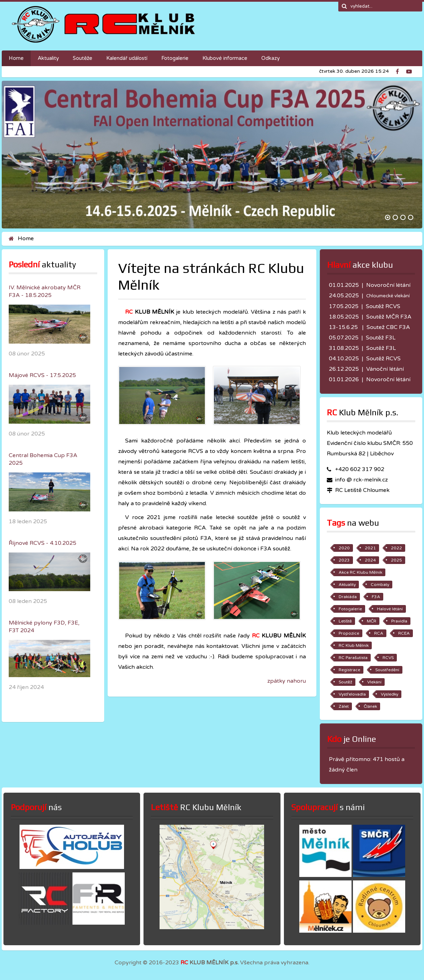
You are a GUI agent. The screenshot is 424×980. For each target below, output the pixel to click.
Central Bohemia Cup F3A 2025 (43, 459)
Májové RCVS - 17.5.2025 (42, 375)
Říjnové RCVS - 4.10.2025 (43, 543)
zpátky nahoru (287, 681)
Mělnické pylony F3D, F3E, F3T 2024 (44, 627)
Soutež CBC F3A (388, 327)
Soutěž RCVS (383, 306)
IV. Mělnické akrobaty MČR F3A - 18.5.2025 (45, 291)
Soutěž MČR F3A (389, 317)
